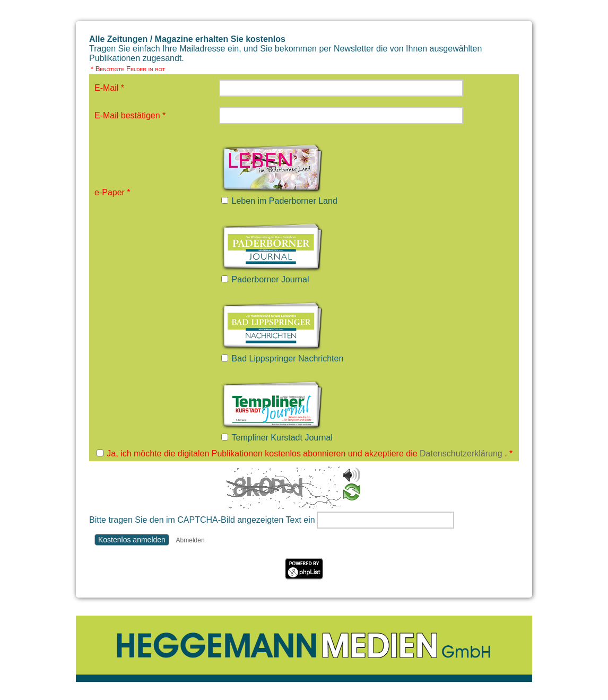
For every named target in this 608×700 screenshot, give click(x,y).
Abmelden (190, 540)
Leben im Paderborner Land (285, 201)
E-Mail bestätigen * (130, 115)
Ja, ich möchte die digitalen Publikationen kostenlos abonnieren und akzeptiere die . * (310, 453)
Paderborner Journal (271, 279)
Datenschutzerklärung (461, 453)
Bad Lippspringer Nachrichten (288, 358)
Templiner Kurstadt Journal (282, 438)
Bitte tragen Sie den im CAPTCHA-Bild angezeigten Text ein (202, 520)
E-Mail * (109, 88)
